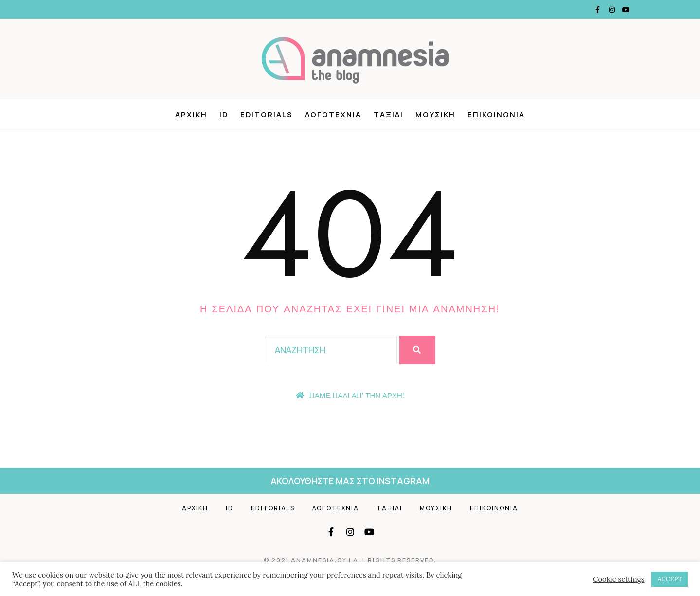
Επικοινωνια (494, 508)
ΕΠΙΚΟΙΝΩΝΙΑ (496, 115)
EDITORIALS (267, 115)
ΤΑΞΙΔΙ (388, 115)
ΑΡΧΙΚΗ (191, 115)
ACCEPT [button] (670, 579)
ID (224, 115)
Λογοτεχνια (336, 508)
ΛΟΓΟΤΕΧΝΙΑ (333, 115)
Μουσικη (436, 508)
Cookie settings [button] (619, 579)
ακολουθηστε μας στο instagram (350, 481)
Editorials (273, 508)
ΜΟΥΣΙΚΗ (435, 115)
